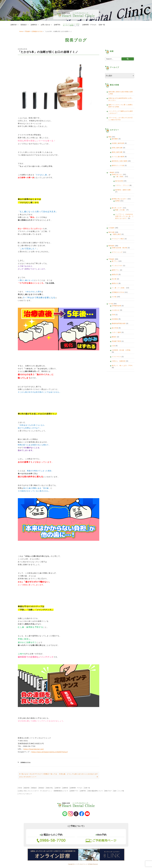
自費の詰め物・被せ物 (119, 248)
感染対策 (27, 788)
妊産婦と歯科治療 (118, 143)
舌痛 (113, 315)
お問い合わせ (46, 25)
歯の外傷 (115, 328)
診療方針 (15, 25)
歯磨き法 (115, 283)
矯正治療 (112, 232)
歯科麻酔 (115, 139)
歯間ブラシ (116, 270)
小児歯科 (112, 228)
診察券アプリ (74, 791)
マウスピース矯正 (118, 239)
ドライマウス (116, 357)
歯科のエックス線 (118, 165)
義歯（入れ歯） (121, 210)
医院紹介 (34, 788)
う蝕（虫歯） (120, 176)
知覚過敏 (115, 319)
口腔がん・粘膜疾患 (119, 361)
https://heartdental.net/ (34, 749)
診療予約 (57, 25)
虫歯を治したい (117, 174)
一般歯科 (112, 172)
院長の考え (50, 788)
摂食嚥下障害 (116, 341)
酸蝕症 (114, 337)
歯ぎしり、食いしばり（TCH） (123, 365)
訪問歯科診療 (116, 306)
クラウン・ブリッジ (122, 185)
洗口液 (114, 279)
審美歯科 (112, 246)
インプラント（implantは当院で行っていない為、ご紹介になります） (124, 216)
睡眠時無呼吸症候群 (119, 323)
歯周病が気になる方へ (119, 199)
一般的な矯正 (116, 234)
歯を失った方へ (117, 208)
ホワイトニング (117, 252)
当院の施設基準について (95, 791)
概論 (110, 137)
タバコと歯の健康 (118, 157)
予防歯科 (112, 259)
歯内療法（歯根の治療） (124, 190)
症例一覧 (102, 25)
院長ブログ (108, 791)
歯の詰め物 (119, 181)
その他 (114, 297)
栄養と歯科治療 (117, 148)
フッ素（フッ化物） (119, 288)
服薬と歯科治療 (117, 152)
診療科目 (35, 25)
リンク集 (121, 791)
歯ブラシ (115, 261)
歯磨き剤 (115, 274)
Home (20, 788)
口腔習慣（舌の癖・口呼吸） (122, 350)
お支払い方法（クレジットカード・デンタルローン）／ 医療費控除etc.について (43, 791)
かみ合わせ (116, 310)
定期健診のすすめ (26, 762)
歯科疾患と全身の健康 (119, 161)
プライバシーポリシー (25, 794)
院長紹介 (25, 25)
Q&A (115, 791)
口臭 (113, 346)
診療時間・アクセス (89, 25)
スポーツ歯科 (116, 332)
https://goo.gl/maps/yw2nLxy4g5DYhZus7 (50, 752)
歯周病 (118, 201)
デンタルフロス (117, 266)
